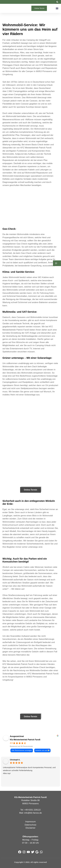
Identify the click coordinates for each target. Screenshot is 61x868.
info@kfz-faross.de (33, 813)
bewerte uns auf (41, 750)
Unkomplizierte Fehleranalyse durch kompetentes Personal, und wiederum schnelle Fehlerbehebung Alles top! (29, 770)
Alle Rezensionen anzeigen (22, 750)
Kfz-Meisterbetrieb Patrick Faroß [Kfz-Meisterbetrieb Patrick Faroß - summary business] (25, 740)
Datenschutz (31, 825)
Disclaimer (30, 828)
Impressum (30, 822)
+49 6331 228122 (32, 810)
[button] (57, 2)
